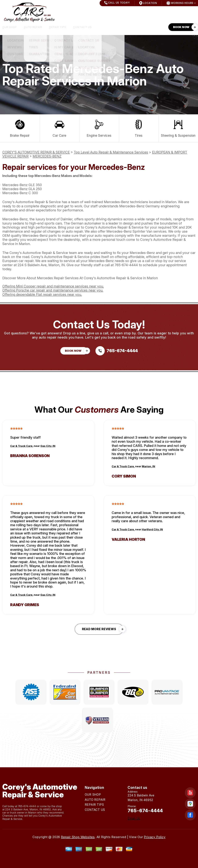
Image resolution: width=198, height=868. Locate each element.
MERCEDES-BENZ (47, 156)
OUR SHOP (10, 27)
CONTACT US (83, 27)
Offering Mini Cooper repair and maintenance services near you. (53, 286)
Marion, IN (148, 466)
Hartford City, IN (152, 529)
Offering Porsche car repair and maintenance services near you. (53, 290)
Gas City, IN (48, 446)
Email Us (134, 818)
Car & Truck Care (21, 446)
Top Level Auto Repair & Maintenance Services (111, 152)
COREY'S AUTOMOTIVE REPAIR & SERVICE (36, 152)
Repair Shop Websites (78, 837)
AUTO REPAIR (33, 27)
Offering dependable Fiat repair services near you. (42, 294)
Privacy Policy (155, 837)
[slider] (16, 428)
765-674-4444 (126, 265)
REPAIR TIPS (58, 27)
